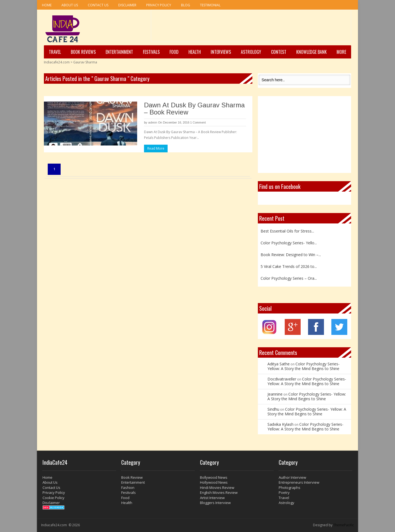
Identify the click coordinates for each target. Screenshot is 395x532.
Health (195, 52)
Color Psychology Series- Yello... (289, 243)
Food (174, 52)
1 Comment (198, 122)
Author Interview (292, 477)
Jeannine (275, 394)
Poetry (284, 492)
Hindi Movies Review (217, 488)
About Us (70, 5)
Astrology (251, 52)
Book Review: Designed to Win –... (291, 255)
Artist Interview (212, 498)
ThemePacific (344, 525)
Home (47, 5)
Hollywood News (214, 482)
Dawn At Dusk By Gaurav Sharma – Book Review (194, 109)
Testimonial (210, 5)
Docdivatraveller (282, 379)
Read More (156, 148)
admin (153, 122)
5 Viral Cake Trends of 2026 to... (289, 266)
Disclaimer (127, 5)
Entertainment (119, 52)
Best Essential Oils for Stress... (287, 231)
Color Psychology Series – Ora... (289, 278)
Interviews (221, 52)
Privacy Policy (159, 5)
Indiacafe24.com (57, 62)
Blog (186, 5)
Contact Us (98, 5)
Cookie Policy (53, 498)
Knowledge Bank (311, 52)
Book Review (132, 477)
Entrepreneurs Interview (299, 482)
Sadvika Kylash (280, 424)
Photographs (290, 488)
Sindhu (273, 409)
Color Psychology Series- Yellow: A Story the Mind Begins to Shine (304, 366)
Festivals (151, 52)
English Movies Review (219, 492)
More (341, 52)
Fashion (128, 488)
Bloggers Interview (215, 503)
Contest (279, 52)
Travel (55, 52)
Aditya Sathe (279, 364)
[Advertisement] (251, 28)
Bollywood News (214, 477)
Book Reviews (83, 52)
